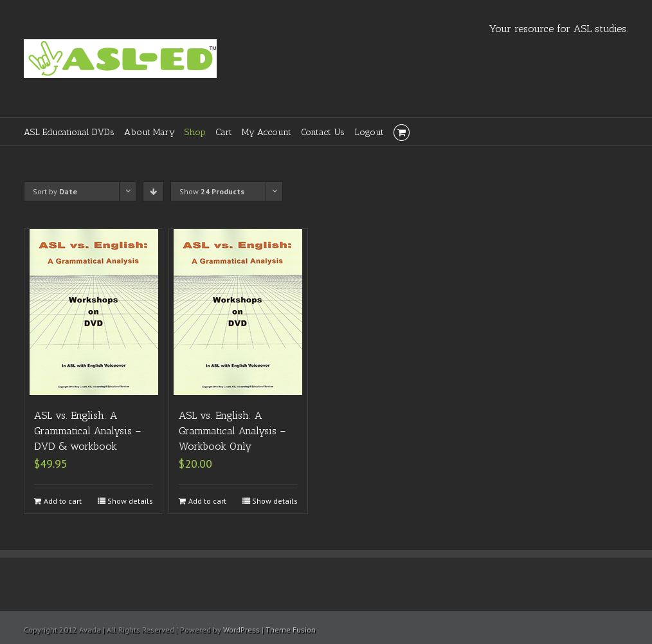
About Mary (149, 132)
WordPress (241, 630)
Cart (224, 132)
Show (212, 191)
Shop (195, 132)
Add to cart (63, 501)
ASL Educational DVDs (69, 132)
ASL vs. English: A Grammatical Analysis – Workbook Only (232, 431)
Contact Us (323, 132)
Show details (130, 501)
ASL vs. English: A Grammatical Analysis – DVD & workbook (88, 431)
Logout (369, 132)
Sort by (55, 191)
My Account (267, 132)
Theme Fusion (291, 630)
